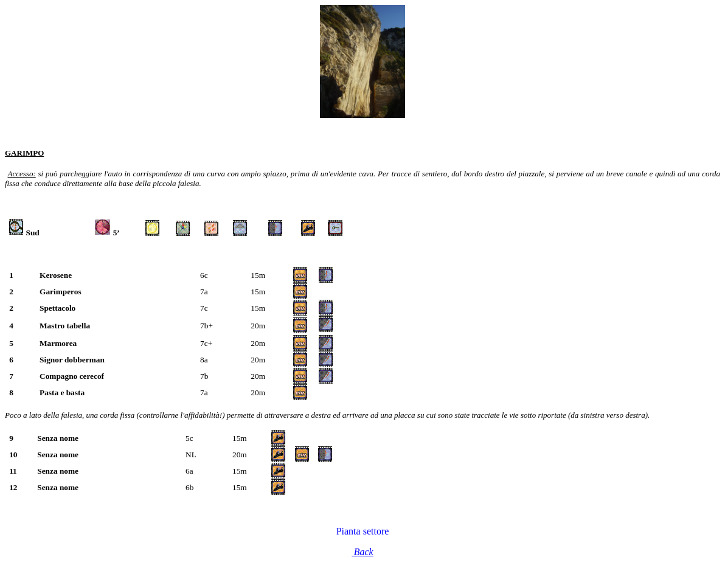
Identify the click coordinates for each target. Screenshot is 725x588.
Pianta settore (363, 531)
